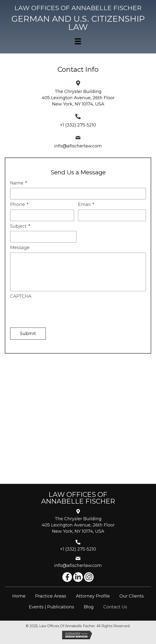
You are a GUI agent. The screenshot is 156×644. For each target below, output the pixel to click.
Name (19, 183)
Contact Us (115, 607)
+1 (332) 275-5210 (78, 125)
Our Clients (132, 596)
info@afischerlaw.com (78, 146)
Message (20, 248)
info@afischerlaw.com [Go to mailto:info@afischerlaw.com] (78, 565)
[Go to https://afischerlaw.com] (78, 8)
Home (19, 596)
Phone (19, 204)
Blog (89, 607)
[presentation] (47, 310)
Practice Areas (51, 596)
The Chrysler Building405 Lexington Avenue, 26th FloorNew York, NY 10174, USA (78, 525)
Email (86, 204)
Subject (20, 226)
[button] (67, 577)
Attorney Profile (93, 596)
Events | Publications (52, 607)
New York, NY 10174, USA (78, 104)
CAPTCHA (21, 296)
